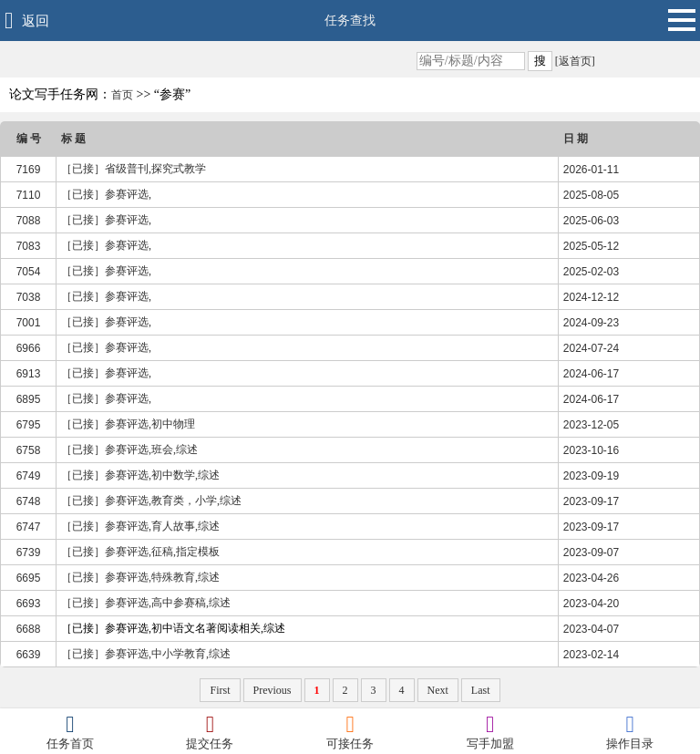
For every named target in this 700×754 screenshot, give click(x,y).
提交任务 (211, 732)
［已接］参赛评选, (106, 194)
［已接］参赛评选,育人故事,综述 (140, 526)
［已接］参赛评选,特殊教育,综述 (140, 577)
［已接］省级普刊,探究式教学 (134, 169)
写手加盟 (490, 732)
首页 (122, 95)
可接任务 (350, 732)
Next (438, 690)
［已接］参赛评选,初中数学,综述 (140, 475)
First (220, 690)
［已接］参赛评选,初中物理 (128, 424)
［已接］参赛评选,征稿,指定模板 (140, 552)
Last (481, 690)
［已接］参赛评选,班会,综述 (129, 449)
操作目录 (630, 732)
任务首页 (70, 732)
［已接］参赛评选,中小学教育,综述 (146, 654)
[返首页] (574, 61)
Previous (273, 690)
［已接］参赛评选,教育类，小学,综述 (151, 501)
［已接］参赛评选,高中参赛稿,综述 (146, 603)
